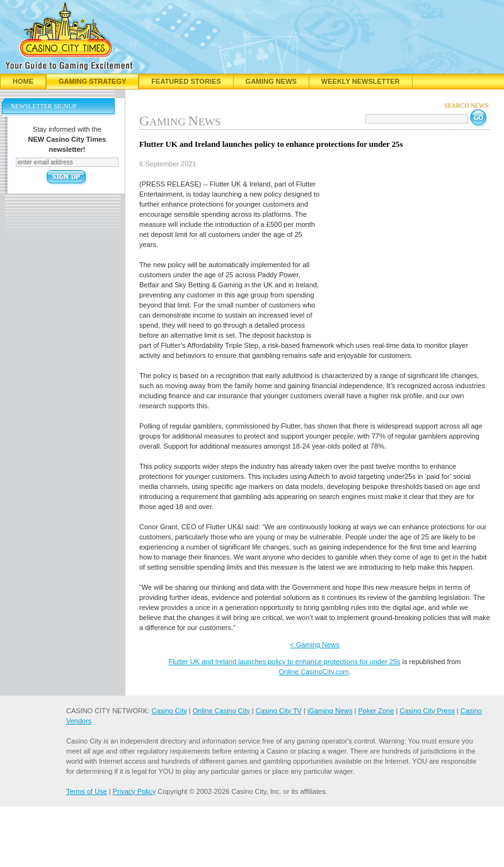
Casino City (169, 711)
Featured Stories (186, 81)
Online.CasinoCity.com (313, 672)
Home (23, 81)
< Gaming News (315, 645)
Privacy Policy (134, 791)
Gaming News (271, 81)
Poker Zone (376, 711)
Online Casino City (221, 711)
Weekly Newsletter (361, 81)
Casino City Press (427, 711)
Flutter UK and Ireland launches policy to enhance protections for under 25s (284, 662)
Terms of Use (87, 791)
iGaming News (330, 711)
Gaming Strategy (92, 81)
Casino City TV (279, 711)
